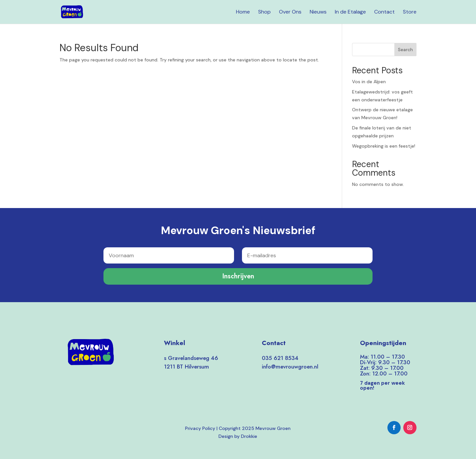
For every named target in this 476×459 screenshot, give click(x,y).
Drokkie (249, 436)
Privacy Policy (200, 428)
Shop (264, 12)
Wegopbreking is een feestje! (384, 146)
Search (405, 50)
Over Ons (290, 12)
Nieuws (318, 12)
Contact (384, 12)
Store (410, 12)
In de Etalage (350, 12)
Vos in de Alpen (369, 82)
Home (243, 12)
